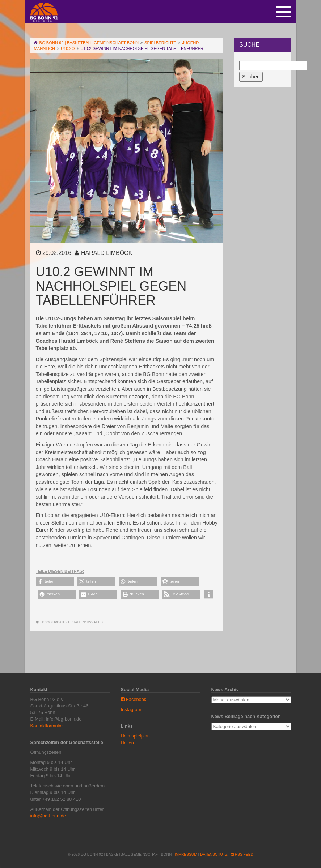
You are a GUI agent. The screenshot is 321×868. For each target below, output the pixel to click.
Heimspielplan (135, 736)
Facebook (134, 699)
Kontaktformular (47, 726)
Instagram (131, 709)
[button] (55, 581)
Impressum (186, 854)
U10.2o (46, 622)
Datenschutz (214, 854)
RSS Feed (95, 622)
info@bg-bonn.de (48, 816)
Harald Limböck (107, 253)
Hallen (127, 743)
